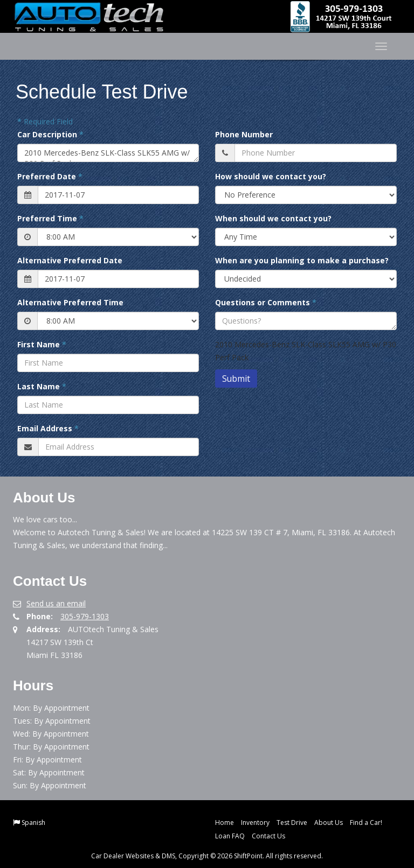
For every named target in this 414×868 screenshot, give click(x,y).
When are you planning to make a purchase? (302, 260)
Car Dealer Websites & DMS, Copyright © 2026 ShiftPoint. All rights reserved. (207, 856)
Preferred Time (50, 218)
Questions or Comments (266, 302)
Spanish (33, 822)
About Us (329, 822)
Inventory (255, 822)
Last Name (42, 386)
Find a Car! (366, 822)
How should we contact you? (271, 176)
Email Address (48, 428)
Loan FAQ (230, 836)
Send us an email (56, 603)
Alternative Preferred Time (70, 302)
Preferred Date (50, 176)
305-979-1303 (85, 616)
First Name (42, 344)
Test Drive (292, 822)
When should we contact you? (273, 218)
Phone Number (244, 134)
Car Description (50, 134)
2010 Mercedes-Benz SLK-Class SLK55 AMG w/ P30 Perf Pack (108, 153)
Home (225, 822)
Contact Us (268, 836)
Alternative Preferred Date (70, 260)
